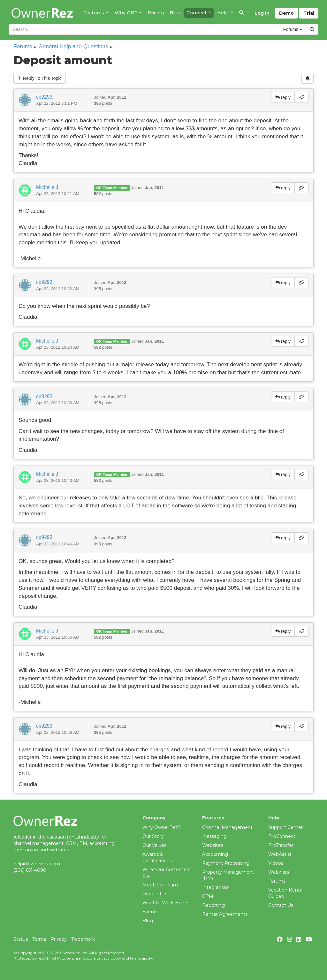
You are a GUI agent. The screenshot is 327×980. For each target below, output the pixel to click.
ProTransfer (281, 845)
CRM (208, 896)
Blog (148, 921)
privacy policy (109, 958)
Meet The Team (160, 885)
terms (135, 958)
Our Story (153, 836)
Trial (309, 13)
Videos (276, 863)
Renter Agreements (225, 914)
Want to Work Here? (165, 903)
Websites (213, 845)
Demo (286, 13)
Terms (39, 939)
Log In (262, 13)
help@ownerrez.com (37, 864)
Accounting (215, 854)
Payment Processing (226, 863)
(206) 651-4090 (30, 870)
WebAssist (280, 854)
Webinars (279, 872)
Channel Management (227, 827)
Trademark (83, 939)
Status (21, 939)
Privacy (59, 939)
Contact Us (281, 905)
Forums (23, 46)
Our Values (154, 845)
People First (156, 894)
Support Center (285, 827)
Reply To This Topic (40, 78)
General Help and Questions (73, 46)
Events (150, 912)
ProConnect (282, 836)
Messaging (214, 836)
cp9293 (44, 97)
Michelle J (47, 187)
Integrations (216, 887)
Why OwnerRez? (162, 827)
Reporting (213, 905)
